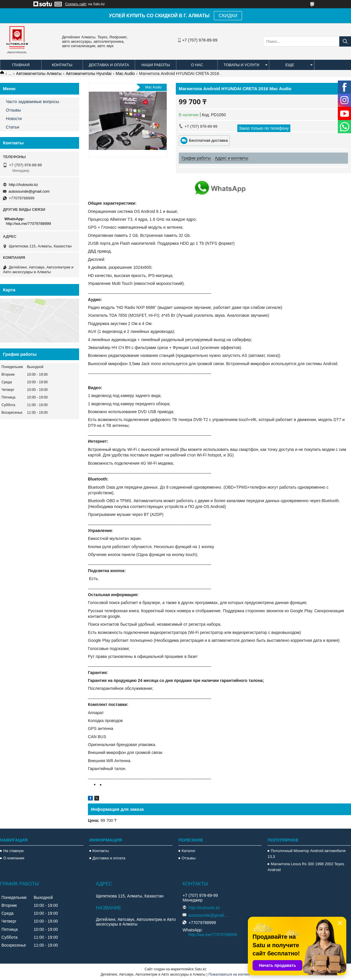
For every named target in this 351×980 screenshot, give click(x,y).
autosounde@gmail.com (29, 191)
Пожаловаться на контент (229, 974)
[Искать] (345, 41)
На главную (13, 851)
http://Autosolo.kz (23, 185)
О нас (197, 65)
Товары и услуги (241, 65)
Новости (14, 119)
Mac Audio (125, 73)
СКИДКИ (228, 16)
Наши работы (156, 65)
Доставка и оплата (109, 65)
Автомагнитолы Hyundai (89, 73)
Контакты (62, 65)
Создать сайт (76, 4)
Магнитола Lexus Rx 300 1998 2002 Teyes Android (306, 867)
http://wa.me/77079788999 (28, 224)
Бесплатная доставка (208, 140)
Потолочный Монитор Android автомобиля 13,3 (306, 854)
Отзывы (13, 110)
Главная (21, 65)
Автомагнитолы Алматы (39, 73)
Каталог (189, 851)
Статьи (12, 127)
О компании (14, 858)
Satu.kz (200, 969)
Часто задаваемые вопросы (33, 102)
